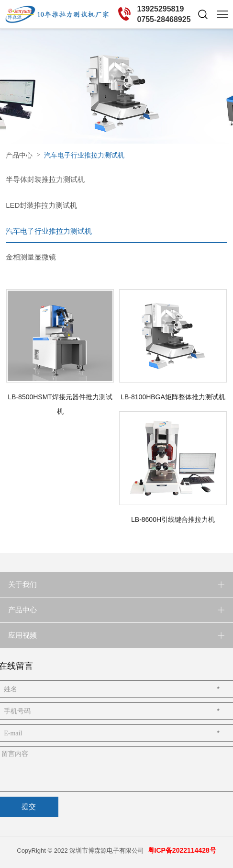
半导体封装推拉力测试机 (45, 179)
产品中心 (19, 155)
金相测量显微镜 (31, 257)
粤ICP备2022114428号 (182, 850)
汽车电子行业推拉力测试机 (49, 231)
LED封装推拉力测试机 (41, 205)
